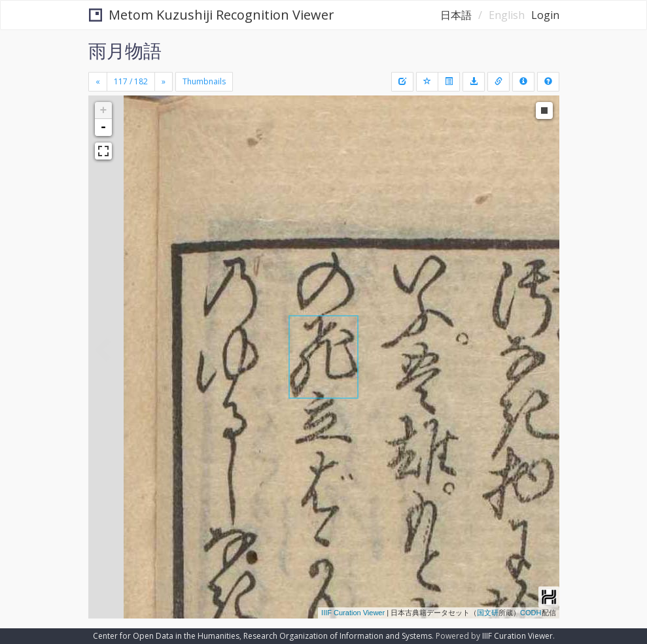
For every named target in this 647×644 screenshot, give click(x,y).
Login (545, 15)
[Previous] (98, 82)
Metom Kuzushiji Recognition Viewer (212, 15)
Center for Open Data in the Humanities (166, 636)
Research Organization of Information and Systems (338, 636)
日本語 (456, 15)
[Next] (164, 82)
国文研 (488, 613)
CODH (531, 613)
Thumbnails (204, 81)
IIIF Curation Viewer (353, 613)
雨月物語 (125, 50)
